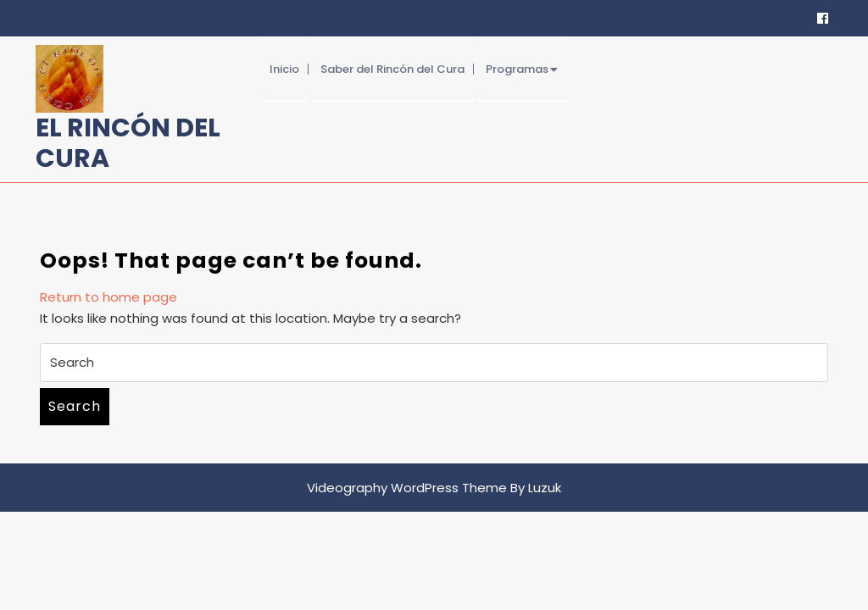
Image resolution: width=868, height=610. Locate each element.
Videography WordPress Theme (407, 488)
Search (75, 406)
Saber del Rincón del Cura (392, 69)
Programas (517, 69)
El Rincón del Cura (128, 143)
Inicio (284, 69)
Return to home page (108, 297)
